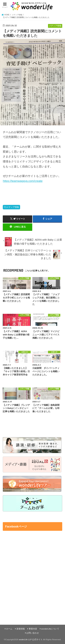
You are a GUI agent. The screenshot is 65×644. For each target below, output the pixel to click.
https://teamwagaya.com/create (23, 181)
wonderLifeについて (50, 629)
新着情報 (21, 629)
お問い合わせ (33, 633)
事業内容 (33, 629)
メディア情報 (13, 207)
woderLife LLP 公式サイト (31, 640)
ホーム (9, 629)
